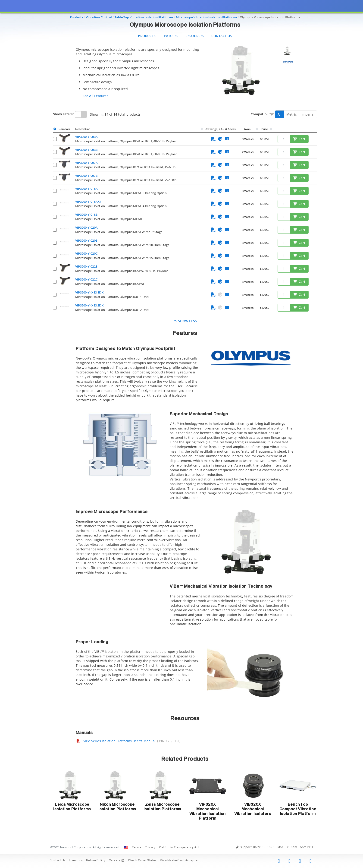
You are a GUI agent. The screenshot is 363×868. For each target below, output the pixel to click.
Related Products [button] (185, 759)
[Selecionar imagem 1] (288, 51)
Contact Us (222, 36)
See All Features (95, 96)
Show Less (185, 321)
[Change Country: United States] (126, 848)
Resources (195, 36)
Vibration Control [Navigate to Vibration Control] (99, 17)
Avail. (248, 129)
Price (265, 129)
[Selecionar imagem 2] (288, 62)
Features (171, 36)
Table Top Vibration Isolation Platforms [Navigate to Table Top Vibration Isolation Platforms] (144, 17)
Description (83, 129)
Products (147, 36)
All (280, 114)
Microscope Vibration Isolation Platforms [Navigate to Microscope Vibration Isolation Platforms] (207, 17)
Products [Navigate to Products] (77, 17)
